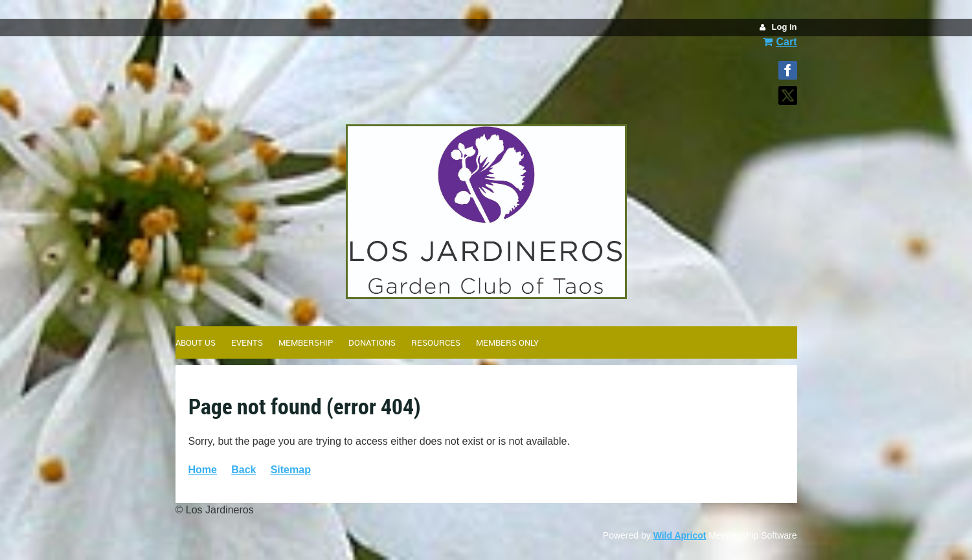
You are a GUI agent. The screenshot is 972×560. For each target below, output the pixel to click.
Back (243, 470)
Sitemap (291, 470)
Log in (785, 27)
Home (203, 470)
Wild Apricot (680, 535)
